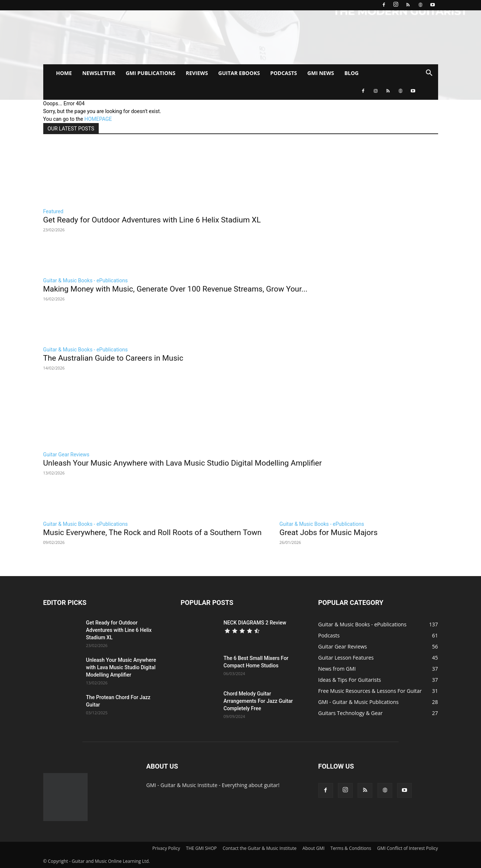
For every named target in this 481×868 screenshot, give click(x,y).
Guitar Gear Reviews (66, 455)
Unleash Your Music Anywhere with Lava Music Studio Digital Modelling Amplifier (183, 463)
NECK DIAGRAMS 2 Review (255, 623)
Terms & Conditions (351, 848)
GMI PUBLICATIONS (151, 73)
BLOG (351, 73)
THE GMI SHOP (201, 848)
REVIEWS (197, 73)
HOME (64, 73)
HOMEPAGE (98, 119)
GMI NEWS (321, 73)
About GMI (314, 848)
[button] (429, 74)
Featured (53, 211)
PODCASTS (284, 73)
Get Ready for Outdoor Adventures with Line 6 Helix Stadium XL (152, 220)
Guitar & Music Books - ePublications (86, 280)
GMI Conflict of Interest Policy (407, 848)
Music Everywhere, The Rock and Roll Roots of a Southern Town (153, 532)
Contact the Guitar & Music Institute (260, 848)
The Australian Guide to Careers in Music (113, 358)
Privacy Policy (166, 848)
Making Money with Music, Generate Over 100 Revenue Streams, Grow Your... (175, 289)
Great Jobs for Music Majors (329, 532)
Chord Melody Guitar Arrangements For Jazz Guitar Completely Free (258, 701)
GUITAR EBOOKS (239, 73)
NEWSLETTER (99, 73)
